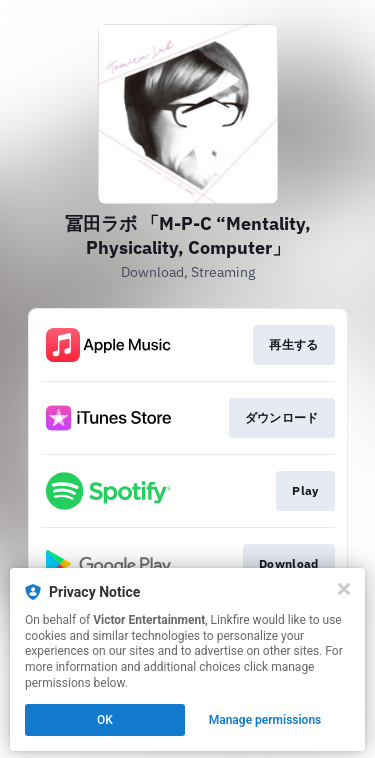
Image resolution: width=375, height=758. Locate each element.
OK (105, 720)
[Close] (344, 589)
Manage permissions (265, 720)
